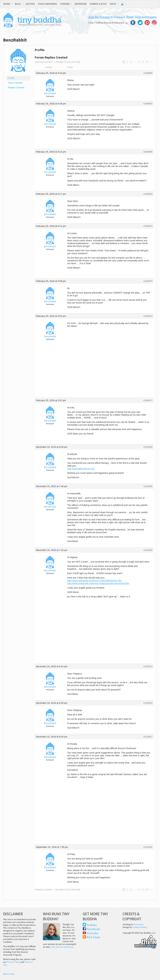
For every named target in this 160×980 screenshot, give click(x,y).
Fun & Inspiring (48, 4)
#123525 (148, 486)
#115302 (148, 847)
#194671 (148, 400)
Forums (65, 4)
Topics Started (15, 83)
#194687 (148, 104)
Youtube (93, 933)
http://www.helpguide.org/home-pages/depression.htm (94, 581)
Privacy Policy (13, 962)
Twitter (92, 925)
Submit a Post (98, 4)
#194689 (148, 73)
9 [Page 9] (143, 62)
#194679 (148, 226)
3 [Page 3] (131, 62)
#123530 (148, 447)
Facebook (93, 929)
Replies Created (16, 87)
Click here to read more (62, 947)
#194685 (148, 152)
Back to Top (9, 974)
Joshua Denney (140, 927)
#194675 (148, 281)
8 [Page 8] (139, 62)
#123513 (148, 666)
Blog (18, 4)
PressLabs (139, 924)
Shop (113, 4)
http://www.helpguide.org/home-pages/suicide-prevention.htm (98, 583)
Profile (11, 78)
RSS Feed (93, 937)
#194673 (148, 316)
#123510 (148, 703)
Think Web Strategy (140, 941)
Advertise (81, 4)
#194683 (148, 194)
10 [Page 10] (147, 62)
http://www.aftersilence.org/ (81, 469)
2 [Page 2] (127, 62)
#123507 (148, 737)
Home (7, 4)
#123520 (148, 550)
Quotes (30, 4)
